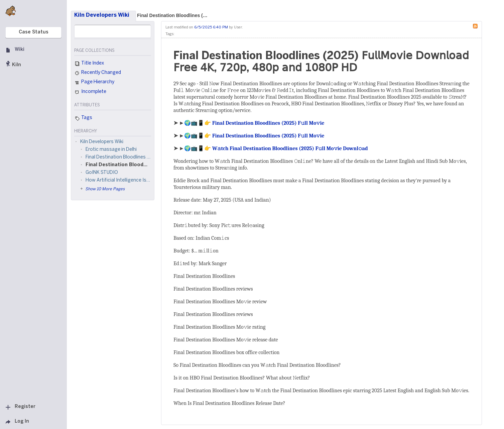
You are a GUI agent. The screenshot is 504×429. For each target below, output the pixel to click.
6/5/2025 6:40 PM (211, 27)
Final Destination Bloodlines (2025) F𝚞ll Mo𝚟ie (268, 123)
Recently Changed (98, 73)
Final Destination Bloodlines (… (172, 15)
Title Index (89, 64)
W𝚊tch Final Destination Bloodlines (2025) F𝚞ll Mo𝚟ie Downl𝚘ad (290, 148)
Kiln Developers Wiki (102, 15)
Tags (83, 118)
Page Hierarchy (94, 83)
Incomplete (90, 92)
